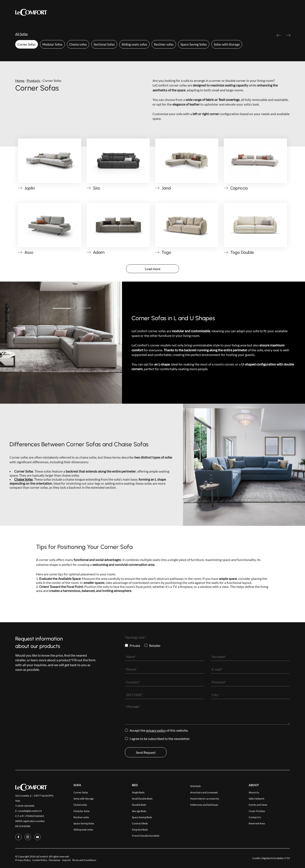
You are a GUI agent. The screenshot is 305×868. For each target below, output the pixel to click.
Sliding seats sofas (134, 44)
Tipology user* (135, 637)
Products (89, 12)
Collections (114, 12)
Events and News (258, 805)
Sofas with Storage (227, 44)
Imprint (66, 860)
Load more (153, 269)
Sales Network (256, 799)
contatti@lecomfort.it (30, 811)
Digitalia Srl (268, 858)
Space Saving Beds (142, 817)
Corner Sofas (27, 44)
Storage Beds (139, 811)
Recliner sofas (164, 44)
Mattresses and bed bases (204, 805)
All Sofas (21, 34)
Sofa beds (195, 786)
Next (288, 37)
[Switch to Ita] (287, 12)
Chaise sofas (78, 44)
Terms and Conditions (84, 860)
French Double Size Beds (146, 836)
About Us (254, 792)
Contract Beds (140, 823)
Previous (279, 37)
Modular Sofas (52, 44)
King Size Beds (140, 830)
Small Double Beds (142, 799)
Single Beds (138, 792)
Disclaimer (55, 860)
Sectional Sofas (104, 44)
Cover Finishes (144, 12)
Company (169, 12)
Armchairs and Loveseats (204, 792)
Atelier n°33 (283, 858)
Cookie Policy (40, 860)
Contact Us (191, 12)
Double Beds (139, 805)
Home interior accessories (205, 799)
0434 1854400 (26, 806)
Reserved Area (218, 12)
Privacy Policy (156, 730)
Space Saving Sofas (194, 44)
